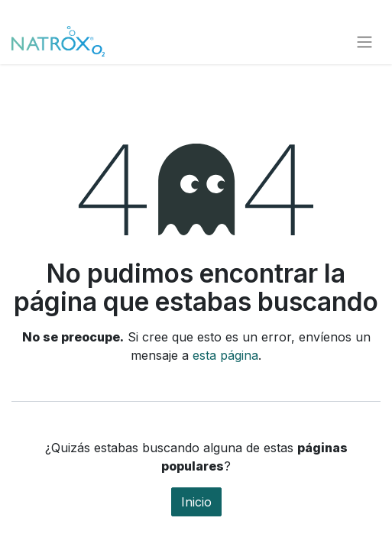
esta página (225, 355)
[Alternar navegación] (364, 41)
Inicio (196, 502)
